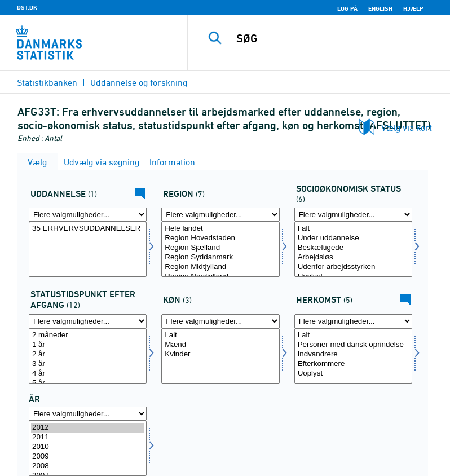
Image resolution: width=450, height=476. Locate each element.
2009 (88, 457)
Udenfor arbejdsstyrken (353, 267)
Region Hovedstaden (220, 238)
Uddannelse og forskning (139, 82)
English (380, 8)
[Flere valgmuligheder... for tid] (88, 414)
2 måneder (88, 335)
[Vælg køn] (220, 356)
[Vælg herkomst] (353, 356)
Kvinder (220, 354)
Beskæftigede (353, 248)
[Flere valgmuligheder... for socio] (353, 215)
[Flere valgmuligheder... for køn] (220, 321)
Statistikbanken (47, 82)
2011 (88, 437)
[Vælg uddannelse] (88, 249)
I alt (353, 229)
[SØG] (336, 38)
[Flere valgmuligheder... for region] (220, 215)
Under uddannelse (353, 238)
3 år (88, 364)
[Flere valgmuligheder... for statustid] (88, 321)
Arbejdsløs (353, 257)
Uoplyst (353, 374)
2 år (88, 354)
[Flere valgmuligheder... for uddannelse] (88, 215)
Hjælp (413, 8)
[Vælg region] (220, 249)
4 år (88, 374)
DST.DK (27, 7)
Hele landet (220, 229)
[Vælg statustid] (88, 356)
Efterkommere (353, 364)
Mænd (220, 345)
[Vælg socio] (353, 249)
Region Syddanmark (220, 257)
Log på (347, 8)
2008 (88, 466)
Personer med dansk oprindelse (353, 345)
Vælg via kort (407, 127)
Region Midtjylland (220, 267)
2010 (88, 447)
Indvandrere (353, 354)
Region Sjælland (220, 248)
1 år (88, 345)
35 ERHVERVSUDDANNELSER (88, 229)
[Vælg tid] (88, 448)
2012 (88, 428)
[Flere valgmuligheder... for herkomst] (353, 321)
